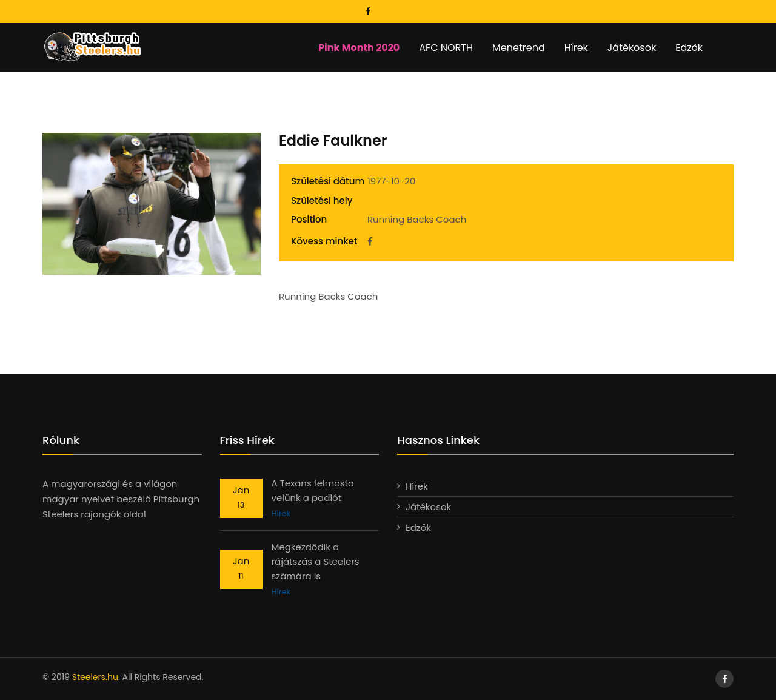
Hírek (576, 48)
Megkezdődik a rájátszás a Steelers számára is (316, 561)
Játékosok (632, 48)
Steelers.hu (95, 677)
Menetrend (519, 48)
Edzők (689, 48)
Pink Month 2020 (359, 48)
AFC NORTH (446, 48)
